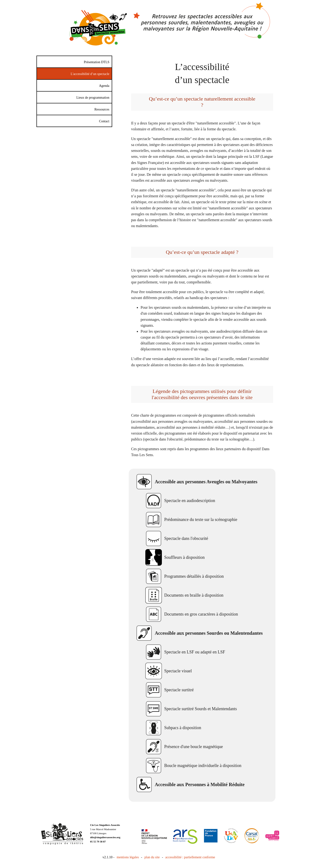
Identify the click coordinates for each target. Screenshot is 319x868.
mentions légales (128, 857)
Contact (104, 121)
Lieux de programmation (93, 98)
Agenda (104, 86)
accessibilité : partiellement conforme (190, 857)
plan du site (152, 857)
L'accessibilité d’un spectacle (90, 74)
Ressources (102, 109)
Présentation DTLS (97, 62)
